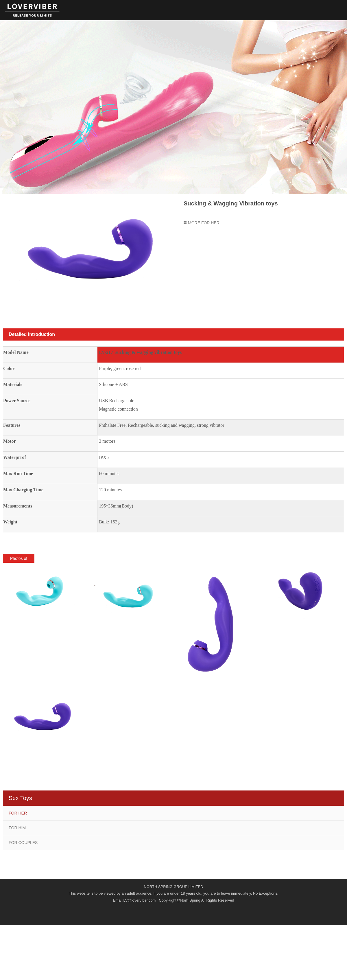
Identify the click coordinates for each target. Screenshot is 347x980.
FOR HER (18, 813)
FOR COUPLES (23, 843)
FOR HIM (17, 828)
